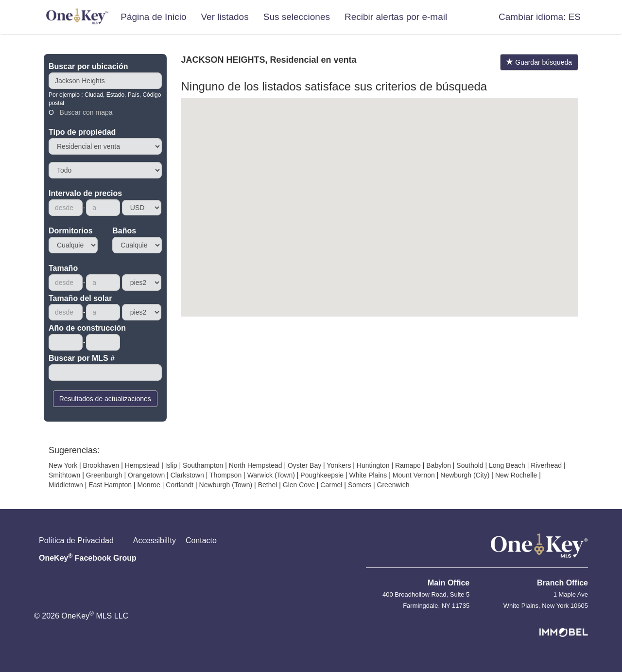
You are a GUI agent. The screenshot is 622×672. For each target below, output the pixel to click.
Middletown (66, 485)
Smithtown (64, 475)
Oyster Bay (304, 465)
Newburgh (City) (465, 475)
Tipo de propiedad (82, 132)
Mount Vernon (414, 475)
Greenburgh (104, 475)
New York (63, 465)
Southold (470, 465)
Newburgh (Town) (226, 485)
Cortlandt (180, 485)
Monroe (148, 485)
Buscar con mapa (86, 112)
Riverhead (546, 465)
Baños (124, 231)
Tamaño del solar (80, 298)
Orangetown (146, 475)
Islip (171, 465)
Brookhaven (101, 465)
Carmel (331, 485)
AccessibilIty (155, 540)
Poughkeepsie (322, 475)
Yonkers (339, 465)
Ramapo (408, 465)
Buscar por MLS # (82, 358)
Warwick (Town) (271, 475)
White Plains (368, 475)
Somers (360, 485)
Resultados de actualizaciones (105, 399)
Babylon (439, 465)
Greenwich (393, 485)
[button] (540, 17)
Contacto (201, 540)
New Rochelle (516, 475)
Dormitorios (71, 231)
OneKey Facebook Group (88, 557)
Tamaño (63, 268)
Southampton (203, 465)
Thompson (225, 475)
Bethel (268, 485)
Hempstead (142, 465)
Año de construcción (87, 328)
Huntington (373, 465)
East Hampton (110, 485)
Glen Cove (299, 485)
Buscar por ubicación (88, 66)
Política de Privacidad (76, 540)
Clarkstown (187, 475)
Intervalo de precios (85, 193)
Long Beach (507, 465)
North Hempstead (256, 465)
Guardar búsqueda (539, 62)
